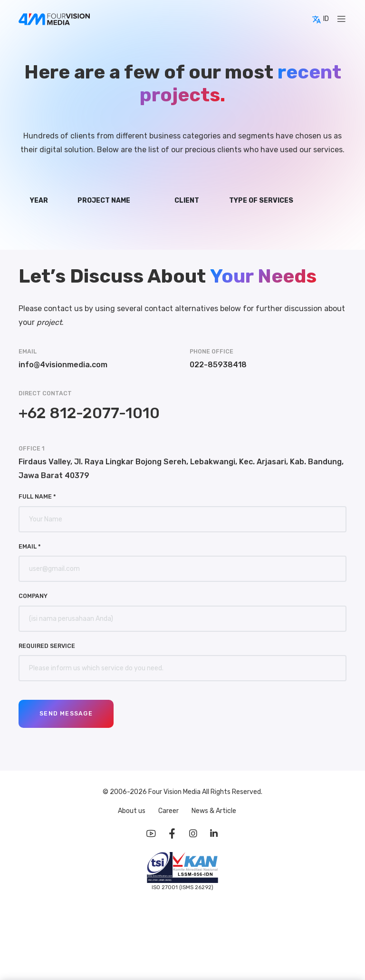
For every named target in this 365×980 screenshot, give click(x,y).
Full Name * (37, 496)
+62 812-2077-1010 (89, 413)
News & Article (214, 811)
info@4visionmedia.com (63, 365)
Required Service (47, 646)
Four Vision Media (175, 792)
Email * (30, 546)
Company (33, 596)
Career (169, 811)
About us (132, 811)
